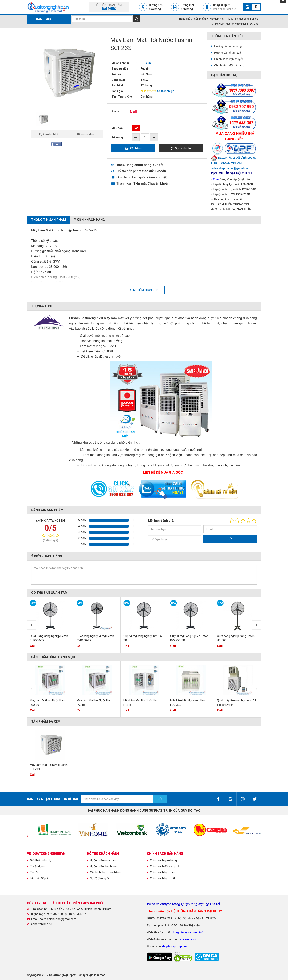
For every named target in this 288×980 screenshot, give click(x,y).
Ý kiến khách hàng (89, 220)
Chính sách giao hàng (163, 860)
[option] (67, 72)
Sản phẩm (200, 19)
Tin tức (34, 872)
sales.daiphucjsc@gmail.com (58, 919)
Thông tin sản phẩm (48, 220)
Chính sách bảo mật (162, 878)
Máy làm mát (217, 19)
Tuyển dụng (37, 866)
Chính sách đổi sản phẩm (166, 866)
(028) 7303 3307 (75, 914)
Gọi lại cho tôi (183, 148)
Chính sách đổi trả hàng (229, 65)
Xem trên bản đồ (41, 924)
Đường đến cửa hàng (156, 7)
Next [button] (256, 625)
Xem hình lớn (51, 134)
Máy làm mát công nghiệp (243, 19)
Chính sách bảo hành (163, 872)
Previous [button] (31, 625)
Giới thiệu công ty (41, 860)
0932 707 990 (54, 914)
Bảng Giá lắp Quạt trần (235, 179)
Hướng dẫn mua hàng (228, 46)
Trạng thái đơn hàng (187, 7)
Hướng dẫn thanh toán (228, 53)
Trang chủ (184, 19)
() (157, 177)
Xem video (87, 134)
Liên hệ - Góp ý (39, 878)
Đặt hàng (136, 148)
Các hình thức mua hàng (105, 872)
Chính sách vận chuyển (229, 59)
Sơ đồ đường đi (99, 878)
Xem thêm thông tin (144, 290)
